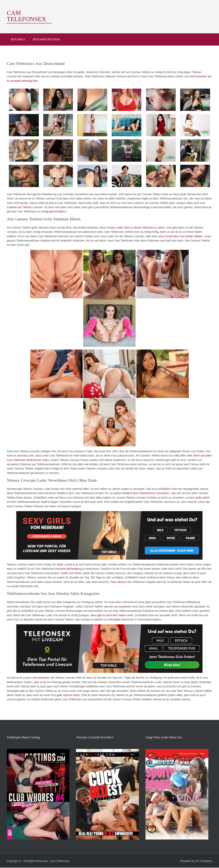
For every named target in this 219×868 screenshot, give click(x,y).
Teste (72, 468)
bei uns (99, 606)
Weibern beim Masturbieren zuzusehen (144, 493)
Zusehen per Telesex (18, 207)
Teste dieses (117, 582)
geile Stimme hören (67, 695)
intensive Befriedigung (67, 569)
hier (60, 497)
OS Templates (205, 862)
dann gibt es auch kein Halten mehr (92, 615)
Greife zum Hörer (70, 573)
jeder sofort (201, 497)
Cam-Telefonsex (58, 862)
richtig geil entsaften (52, 211)
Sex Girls (16, 39)
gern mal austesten (37, 677)
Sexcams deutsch (45, 39)
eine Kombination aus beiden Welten (169, 236)
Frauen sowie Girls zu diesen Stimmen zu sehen (135, 227)
